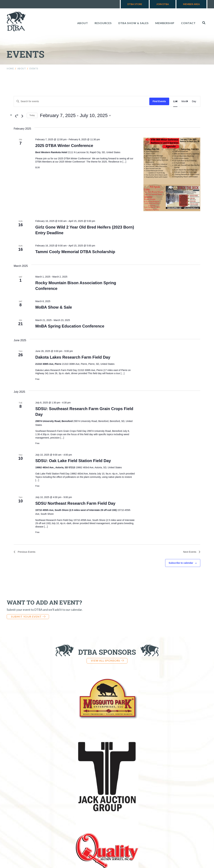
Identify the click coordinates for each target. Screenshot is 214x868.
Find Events (159, 101)
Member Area (191, 4)
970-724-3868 (123, 839)
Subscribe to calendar (181, 564)
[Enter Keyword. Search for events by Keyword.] (82, 101)
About (83, 23)
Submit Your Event (28, 617)
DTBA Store (135, 4)
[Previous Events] (16, 116)
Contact (188, 23)
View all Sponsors (107, 661)
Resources (103, 23)
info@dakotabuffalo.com (163, 839)
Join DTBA (163, 4)
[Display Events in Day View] (194, 101)
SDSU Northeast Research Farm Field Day (75, 503)
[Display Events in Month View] (185, 101)
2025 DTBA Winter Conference (64, 146)
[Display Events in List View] (175, 101)
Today (32, 115)
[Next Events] (22, 116)
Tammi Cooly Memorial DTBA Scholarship (75, 252)
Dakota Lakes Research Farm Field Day (73, 357)
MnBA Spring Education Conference (70, 326)
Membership (165, 23)
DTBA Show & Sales (133, 23)
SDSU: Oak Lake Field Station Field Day (73, 461)
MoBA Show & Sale (54, 307)
